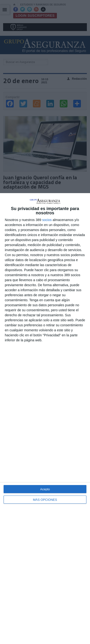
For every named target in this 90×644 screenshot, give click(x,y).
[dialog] (45, 419)
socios (47, 220)
